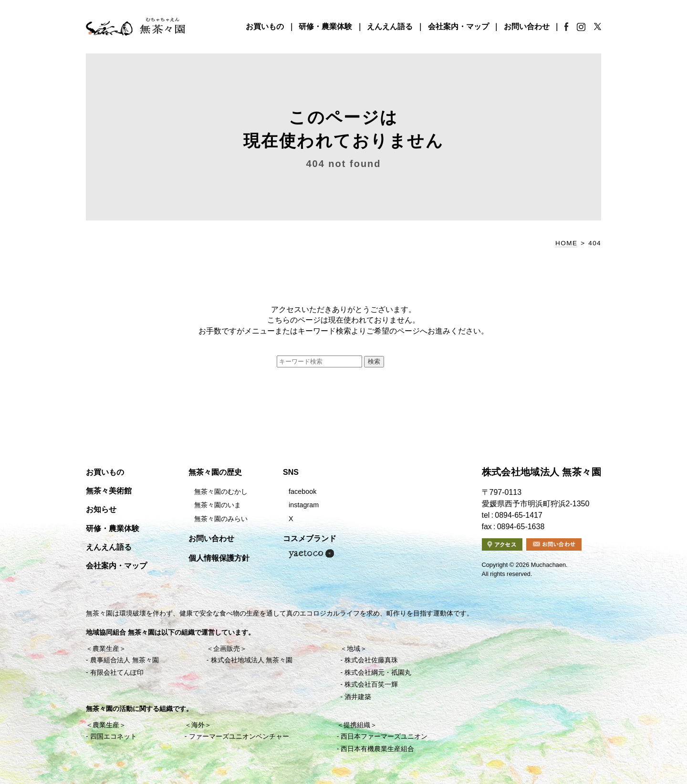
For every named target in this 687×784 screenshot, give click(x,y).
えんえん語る (390, 26)
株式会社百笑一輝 (371, 684)
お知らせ (101, 509)
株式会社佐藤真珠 (371, 660)
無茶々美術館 (109, 491)
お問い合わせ (527, 26)
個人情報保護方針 (219, 558)
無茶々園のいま (218, 505)
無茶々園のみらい (221, 519)
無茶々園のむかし (221, 491)
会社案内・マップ (458, 26)
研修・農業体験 (325, 26)
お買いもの (265, 26)
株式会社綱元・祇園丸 (378, 672)
